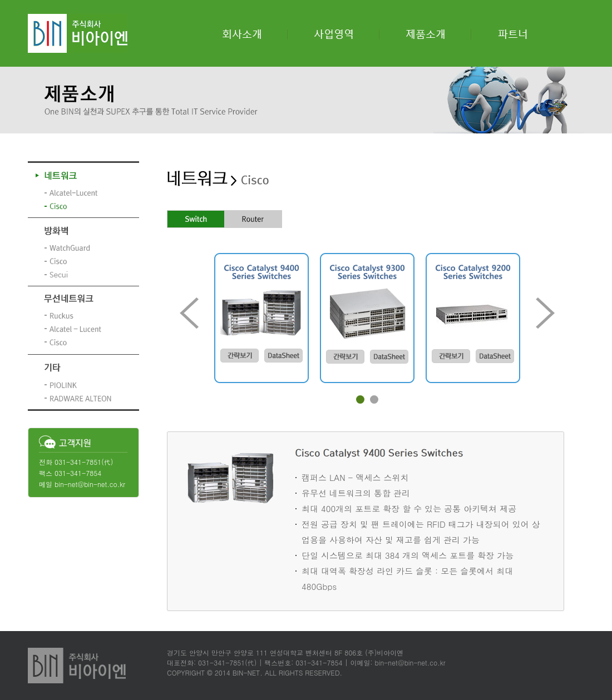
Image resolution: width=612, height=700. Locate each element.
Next (545, 313)
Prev (189, 313)
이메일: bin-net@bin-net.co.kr (398, 662)
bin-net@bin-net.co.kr (90, 484)
